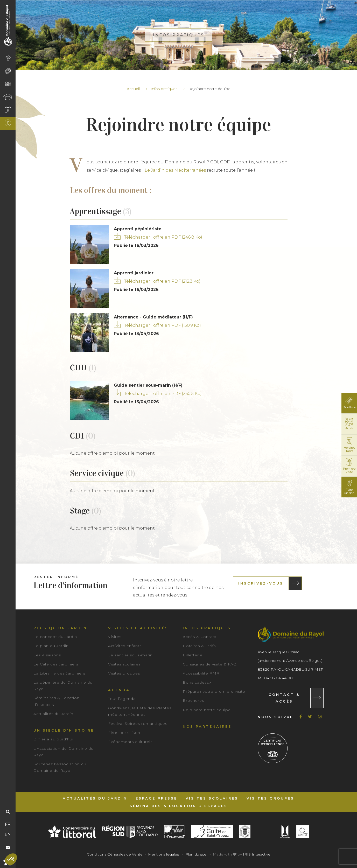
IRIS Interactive (257, 854)
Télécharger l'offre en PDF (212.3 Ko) (162, 281)
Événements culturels (130, 742)
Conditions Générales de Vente (115, 854)
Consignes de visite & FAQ (210, 664)
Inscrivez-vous (261, 583)
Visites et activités (138, 628)
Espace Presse (156, 798)
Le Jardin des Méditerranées (175, 170)
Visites (115, 637)
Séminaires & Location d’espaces (179, 806)
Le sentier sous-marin (130, 655)
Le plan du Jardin (51, 646)
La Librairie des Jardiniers (59, 673)
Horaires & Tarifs (199, 646)
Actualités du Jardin (53, 714)
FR (8, 824)
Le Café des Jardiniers (56, 664)
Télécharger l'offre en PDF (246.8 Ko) (163, 237)
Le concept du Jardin (55, 637)
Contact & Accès (284, 698)
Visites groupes (124, 673)
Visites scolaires (124, 664)
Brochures (193, 700)
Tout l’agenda (122, 699)
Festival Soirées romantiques (138, 724)
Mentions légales (163, 854)
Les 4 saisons (47, 655)
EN (8, 834)
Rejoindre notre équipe (207, 710)
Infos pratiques (164, 89)
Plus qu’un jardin (60, 628)
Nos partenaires (207, 726)
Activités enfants (125, 646)
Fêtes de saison (124, 733)
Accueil (133, 89)
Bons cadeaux (197, 682)
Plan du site (196, 854)
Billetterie (193, 655)
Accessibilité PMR (201, 673)
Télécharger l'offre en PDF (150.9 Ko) (163, 325)
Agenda (119, 690)
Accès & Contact (200, 637)
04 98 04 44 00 (278, 678)
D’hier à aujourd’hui (53, 739)
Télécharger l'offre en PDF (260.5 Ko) (163, 394)
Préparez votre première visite (214, 691)
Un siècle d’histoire (64, 730)
